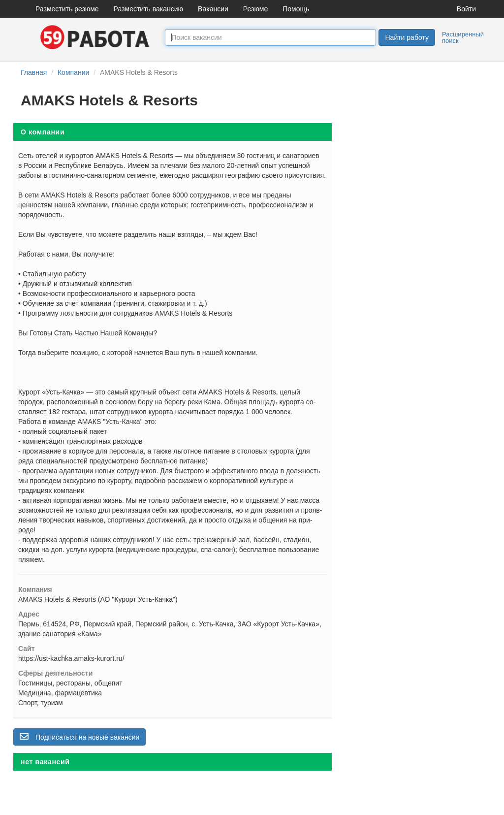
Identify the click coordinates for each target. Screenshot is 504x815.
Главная (34, 72)
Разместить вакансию (149, 9)
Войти (466, 9)
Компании (73, 72)
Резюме (255, 9)
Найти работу (407, 37)
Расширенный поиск (463, 37)
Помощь (296, 9)
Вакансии (213, 9)
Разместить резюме (67, 9)
